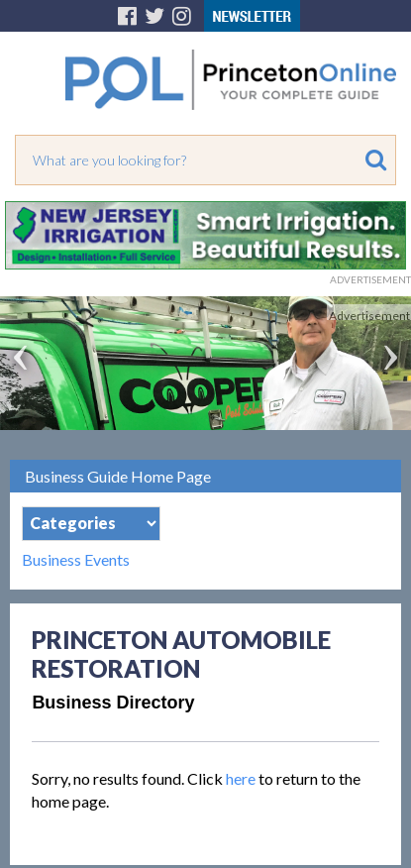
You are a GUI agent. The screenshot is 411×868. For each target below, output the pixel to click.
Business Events (76, 560)
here (241, 778)
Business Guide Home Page (118, 476)
